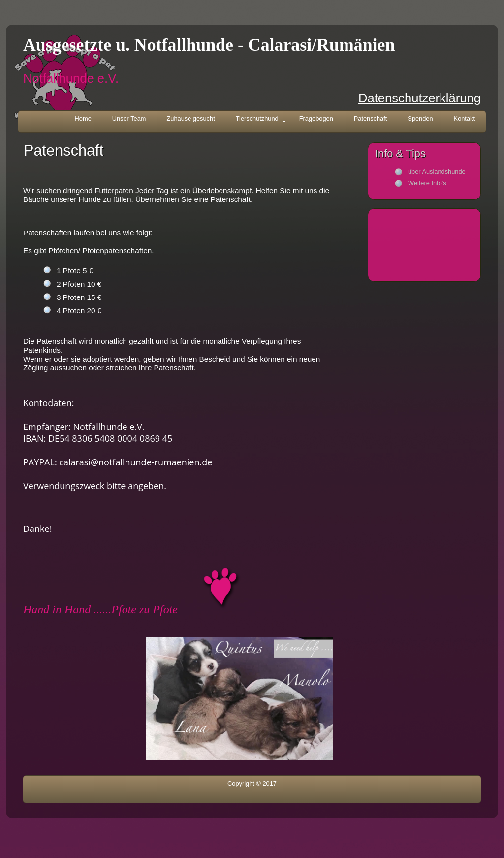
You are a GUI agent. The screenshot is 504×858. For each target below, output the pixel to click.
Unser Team (129, 118)
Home (83, 118)
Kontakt (464, 118)
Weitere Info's (427, 183)
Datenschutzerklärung (420, 98)
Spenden (420, 118)
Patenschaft (371, 118)
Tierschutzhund (261, 119)
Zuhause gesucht (191, 118)
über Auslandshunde (437, 172)
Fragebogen (316, 118)
